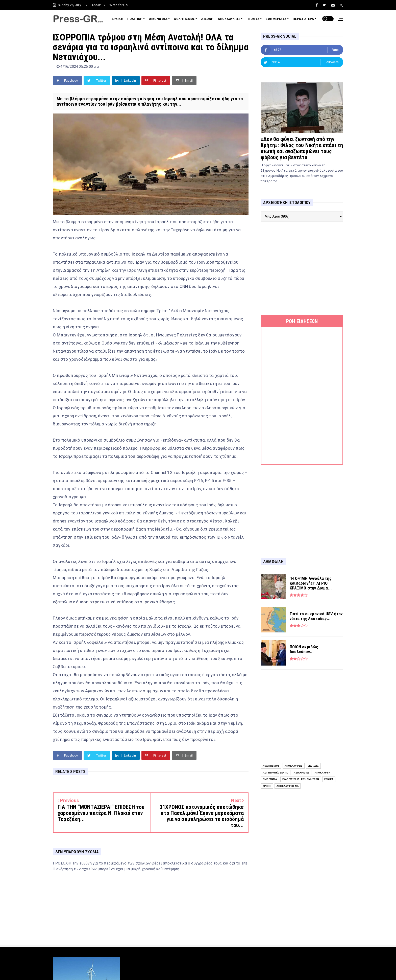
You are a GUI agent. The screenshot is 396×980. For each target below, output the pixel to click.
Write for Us (118, 5)
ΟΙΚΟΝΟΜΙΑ (158, 19)
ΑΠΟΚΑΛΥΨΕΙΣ (229, 19)
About (96, 5)
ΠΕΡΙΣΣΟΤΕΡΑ (303, 19)
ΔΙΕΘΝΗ (207, 19)
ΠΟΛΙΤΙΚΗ (135, 19)
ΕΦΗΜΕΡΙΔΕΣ (276, 19)
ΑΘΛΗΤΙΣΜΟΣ (184, 19)
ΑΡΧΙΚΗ (117, 19)
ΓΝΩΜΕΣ (253, 19)
